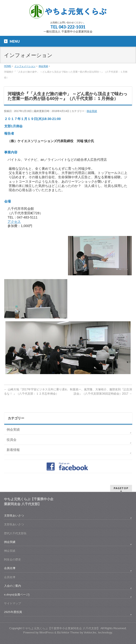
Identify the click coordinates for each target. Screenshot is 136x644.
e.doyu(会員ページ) (17, 594)
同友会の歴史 (12, 559)
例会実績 (92, 111)
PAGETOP (121, 488)
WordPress (46, 632)
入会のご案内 (12, 586)
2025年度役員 (13, 612)
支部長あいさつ (14, 516)
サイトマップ (12, 603)
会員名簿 (10, 568)
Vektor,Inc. (91, 632)
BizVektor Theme (68, 632)
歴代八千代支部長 (15, 533)
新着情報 (13, 450)
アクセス (14, 222)
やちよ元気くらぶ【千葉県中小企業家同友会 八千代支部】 (62, 628)
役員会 (12, 440)
